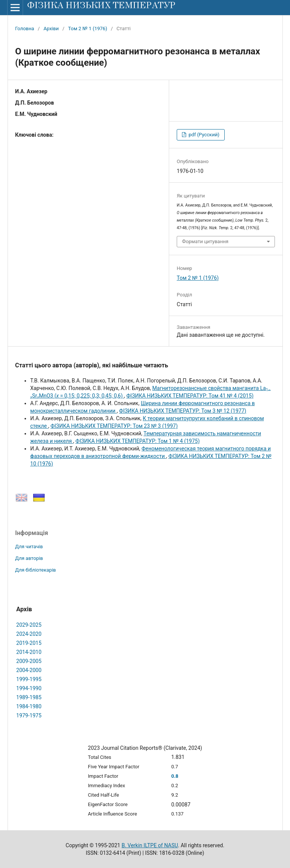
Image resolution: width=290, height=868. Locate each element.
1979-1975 (29, 715)
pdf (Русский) (203, 135)
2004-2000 (29, 670)
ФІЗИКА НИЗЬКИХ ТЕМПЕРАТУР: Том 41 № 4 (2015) (190, 396)
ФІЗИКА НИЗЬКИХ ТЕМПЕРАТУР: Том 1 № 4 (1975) (138, 441)
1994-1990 (29, 688)
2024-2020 (29, 634)
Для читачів (29, 547)
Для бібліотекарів (35, 570)
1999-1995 (29, 679)
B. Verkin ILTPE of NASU (150, 845)
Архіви (51, 29)
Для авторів (29, 558)
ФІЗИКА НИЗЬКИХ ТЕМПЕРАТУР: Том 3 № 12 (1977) (183, 411)
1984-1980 (29, 706)
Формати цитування (205, 241)
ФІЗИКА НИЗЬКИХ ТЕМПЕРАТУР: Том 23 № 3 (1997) (114, 426)
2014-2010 (29, 652)
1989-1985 (29, 697)
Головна (25, 29)
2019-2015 (29, 643)
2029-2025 (29, 625)
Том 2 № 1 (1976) (87, 29)
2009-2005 (29, 661)
